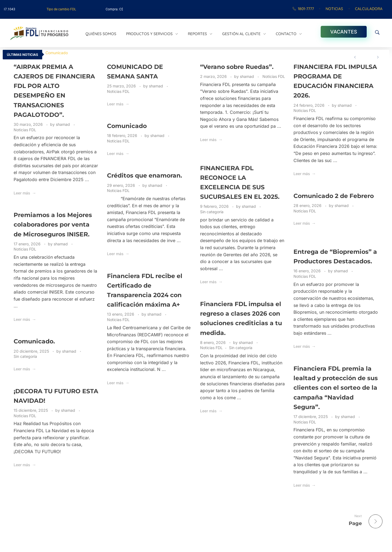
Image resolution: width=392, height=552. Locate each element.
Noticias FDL (25, 130)
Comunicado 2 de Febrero (334, 196)
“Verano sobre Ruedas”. (237, 67)
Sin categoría (212, 212)
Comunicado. (34, 341)
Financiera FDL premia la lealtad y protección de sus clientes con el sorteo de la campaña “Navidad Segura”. (336, 388)
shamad (63, 124)
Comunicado (57, 53)
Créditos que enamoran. (145, 176)
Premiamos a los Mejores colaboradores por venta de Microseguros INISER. (53, 225)
